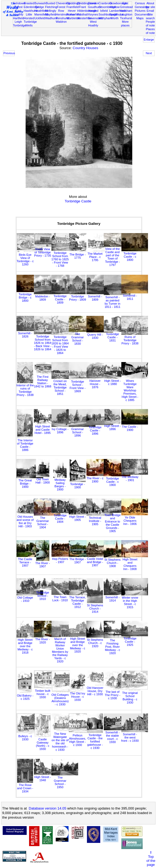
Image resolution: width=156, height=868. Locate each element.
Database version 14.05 (48, 808)
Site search (150, 16)
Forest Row (61, 9)
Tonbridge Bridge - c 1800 (30, 296)
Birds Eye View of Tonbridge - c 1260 (30, 258)
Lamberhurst (118, 11)
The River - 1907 (43, 563)
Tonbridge (20, 25)
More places (125, 23)
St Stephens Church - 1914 (95, 607)
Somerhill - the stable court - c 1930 (117, 736)
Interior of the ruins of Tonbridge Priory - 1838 (25, 388)
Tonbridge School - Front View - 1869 (82, 385)
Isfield (104, 11)
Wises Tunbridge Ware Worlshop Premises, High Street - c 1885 (135, 389)
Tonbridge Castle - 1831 (117, 336)
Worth (115, 18)
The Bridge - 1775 (82, 254)
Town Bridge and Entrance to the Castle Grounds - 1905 (117, 521)
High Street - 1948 (47, 777)
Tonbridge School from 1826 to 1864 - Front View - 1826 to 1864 (65, 343)
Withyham (105, 18)
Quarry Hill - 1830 (100, 335)
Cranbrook (106, 3)
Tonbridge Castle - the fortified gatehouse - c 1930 (95, 740)
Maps (140, 18)
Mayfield (51, 14)
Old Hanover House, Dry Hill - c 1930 (100, 689)
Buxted (51, 3)
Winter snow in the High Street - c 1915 (135, 601)
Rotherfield (74, 14)
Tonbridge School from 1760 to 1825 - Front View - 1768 (65, 258)
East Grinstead (126, 5)
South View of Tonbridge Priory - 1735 (47, 251)
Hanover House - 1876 (100, 382)
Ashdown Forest (19, 5)
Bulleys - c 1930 (30, 736)
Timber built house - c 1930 (47, 692)
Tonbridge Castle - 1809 (65, 298)
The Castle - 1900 (135, 427)
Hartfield (19, 18)
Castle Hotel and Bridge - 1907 (100, 560)
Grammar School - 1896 (82, 431)
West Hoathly (93, 23)
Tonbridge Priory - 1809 (78, 296)
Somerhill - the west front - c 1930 (135, 736)
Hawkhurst (31, 11)
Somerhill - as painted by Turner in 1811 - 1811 (117, 300)
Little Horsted (29, 16)
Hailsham (126, 11)
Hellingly (51, 11)
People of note (150, 23)
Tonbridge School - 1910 (47, 594)
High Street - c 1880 (117, 381)
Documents (142, 14)
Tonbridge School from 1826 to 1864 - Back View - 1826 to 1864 (47, 341)
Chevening (63, 3)
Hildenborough (87, 11)
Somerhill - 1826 (30, 333)
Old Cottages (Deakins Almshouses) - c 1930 (65, 698)
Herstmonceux (65, 14)
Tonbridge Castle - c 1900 (117, 480)
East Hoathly (18, 13)
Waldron (61, 22)
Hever (72, 11)
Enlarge (149, 40)
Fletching (51, 7)
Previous (9, 53)
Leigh (18, 22)
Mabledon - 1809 (47, 296)
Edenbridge (31, 7)
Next (149, 53)
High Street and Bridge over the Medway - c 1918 (30, 645)
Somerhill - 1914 (117, 597)
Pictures (140, 11)
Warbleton (73, 18)
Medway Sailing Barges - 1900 (60, 483)
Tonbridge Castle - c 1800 (135, 255)
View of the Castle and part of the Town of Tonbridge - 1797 (117, 255)
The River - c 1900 (100, 478)
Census (140, 3)
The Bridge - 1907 (82, 559)
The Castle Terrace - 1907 (30, 561)
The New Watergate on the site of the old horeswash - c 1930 (65, 740)
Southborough (108, 14)
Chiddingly (73, 3)
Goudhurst (95, 7)
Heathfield (41, 11)
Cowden (93, 3)
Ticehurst (126, 18)
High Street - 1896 (113, 426)
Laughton (126, 14)
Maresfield (41, 14)
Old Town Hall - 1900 (43, 479)
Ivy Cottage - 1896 (65, 429)
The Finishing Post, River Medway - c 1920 (117, 645)
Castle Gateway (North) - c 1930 (43, 743)
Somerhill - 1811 (135, 296)
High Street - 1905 (82, 517)
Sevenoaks (95, 18)
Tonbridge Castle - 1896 (100, 429)
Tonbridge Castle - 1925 (135, 640)
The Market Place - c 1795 (100, 255)
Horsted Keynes (93, 13)
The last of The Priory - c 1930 (117, 693)
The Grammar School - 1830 (82, 337)
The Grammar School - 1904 (47, 521)
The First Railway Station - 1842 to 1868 (47, 380)
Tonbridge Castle (78, 201)
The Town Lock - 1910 (65, 597)
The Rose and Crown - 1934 (25, 787)
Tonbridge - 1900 (78, 484)
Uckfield (40, 18)
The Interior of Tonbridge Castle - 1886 (25, 443)
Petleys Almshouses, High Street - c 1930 (82, 739)
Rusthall (82, 14)
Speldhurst (116, 14)
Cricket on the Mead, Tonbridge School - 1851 (65, 386)
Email (150, 11)
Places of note (150, 31)
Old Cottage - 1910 (30, 598)
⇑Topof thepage (151, 859)
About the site (150, 5)
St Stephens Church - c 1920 (100, 641)
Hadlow (115, 7)
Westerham (85, 18)
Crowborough (118, 3)
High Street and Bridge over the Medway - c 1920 (82, 643)
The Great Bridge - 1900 (30, 482)
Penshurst (62, 18)
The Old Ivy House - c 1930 (78, 695)
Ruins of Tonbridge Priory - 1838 (135, 339)
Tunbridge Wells (30, 23)
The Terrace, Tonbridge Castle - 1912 (82, 600)
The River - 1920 (47, 639)
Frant (82, 7)
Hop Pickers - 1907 (65, 559)
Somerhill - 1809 (100, 296)
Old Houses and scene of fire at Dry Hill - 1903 (30, 520)
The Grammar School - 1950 (65, 781)
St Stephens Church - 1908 (117, 561)
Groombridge (107, 7)
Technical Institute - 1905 (100, 519)
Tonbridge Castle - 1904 (65, 517)
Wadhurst (51, 18)
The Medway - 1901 (135, 477)
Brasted (29, 3)
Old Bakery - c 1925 (25, 696)
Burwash (40, 3)
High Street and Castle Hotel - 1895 (47, 428)
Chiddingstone (87, 3)
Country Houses (86, 48)
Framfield (73, 7)
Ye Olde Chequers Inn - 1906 (135, 519)
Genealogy (142, 7)
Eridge (40, 7)
